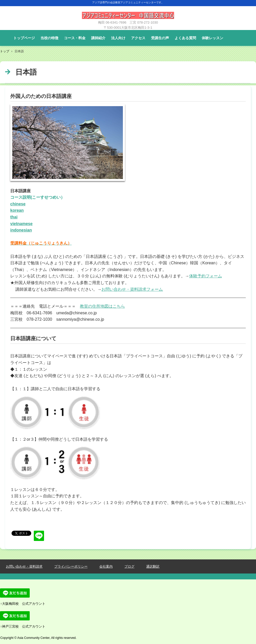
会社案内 (106, 566)
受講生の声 (160, 38)
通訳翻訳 (153, 566)
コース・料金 (75, 38)
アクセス (138, 38)
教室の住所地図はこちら (102, 306)
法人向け (118, 38)
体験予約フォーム (206, 276)
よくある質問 (185, 38)
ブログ (129, 566)
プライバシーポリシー (71, 566)
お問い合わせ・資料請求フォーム (132, 289)
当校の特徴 (49, 38)
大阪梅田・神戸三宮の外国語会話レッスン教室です (128, 18)
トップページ (24, 38)
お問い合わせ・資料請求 (24, 566)
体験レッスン (212, 38)
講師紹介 (98, 38)
